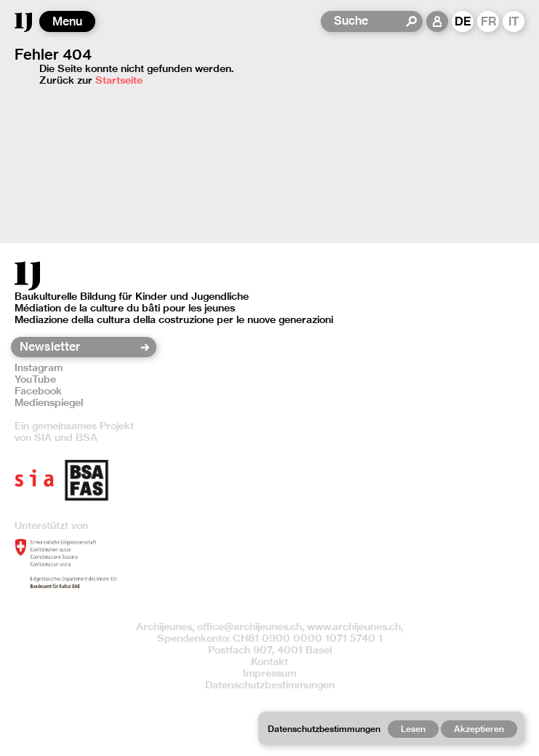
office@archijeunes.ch (249, 626)
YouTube (35, 379)
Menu (67, 21)
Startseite (119, 80)
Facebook (38, 391)
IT (514, 21)
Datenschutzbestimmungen (270, 685)
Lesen (413, 729)
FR (488, 21)
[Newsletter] (79, 347)
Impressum (269, 673)
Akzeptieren (479, 729)
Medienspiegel (49, 402)
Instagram (39, 367)
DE (463, 21)
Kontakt (269, 661)
